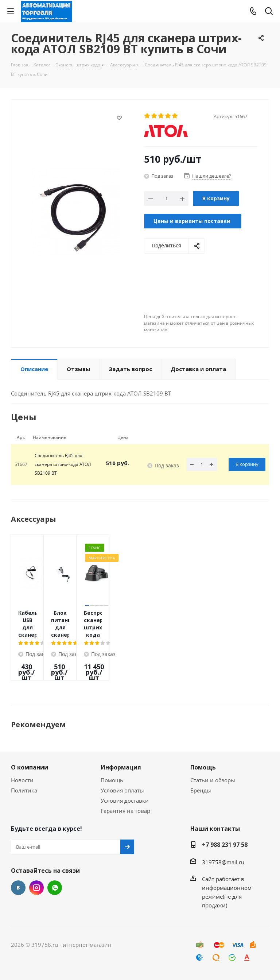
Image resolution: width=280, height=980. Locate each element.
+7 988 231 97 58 (225, 845)
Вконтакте (18, 888)
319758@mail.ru (223, 862)
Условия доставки (125, 800)
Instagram (36, 888)
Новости (22, 780)
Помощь (112, 780)
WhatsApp (55, 888)
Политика (24, 790)
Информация (121, 767)
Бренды (201, 790)
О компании (30, 767)
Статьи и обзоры (213, 780)
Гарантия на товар (125, 811)
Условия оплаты (122, 790)
